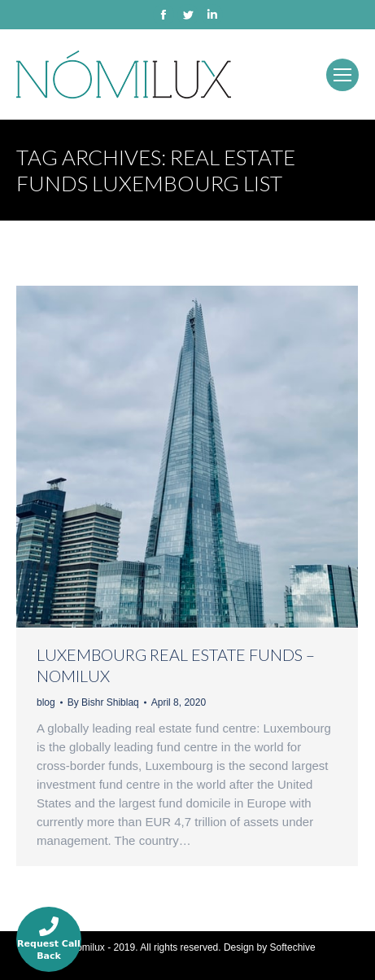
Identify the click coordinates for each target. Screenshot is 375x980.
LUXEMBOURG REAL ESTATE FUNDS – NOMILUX (176, 665)
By (103, 702)
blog (46, 702)
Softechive (293, 947)
